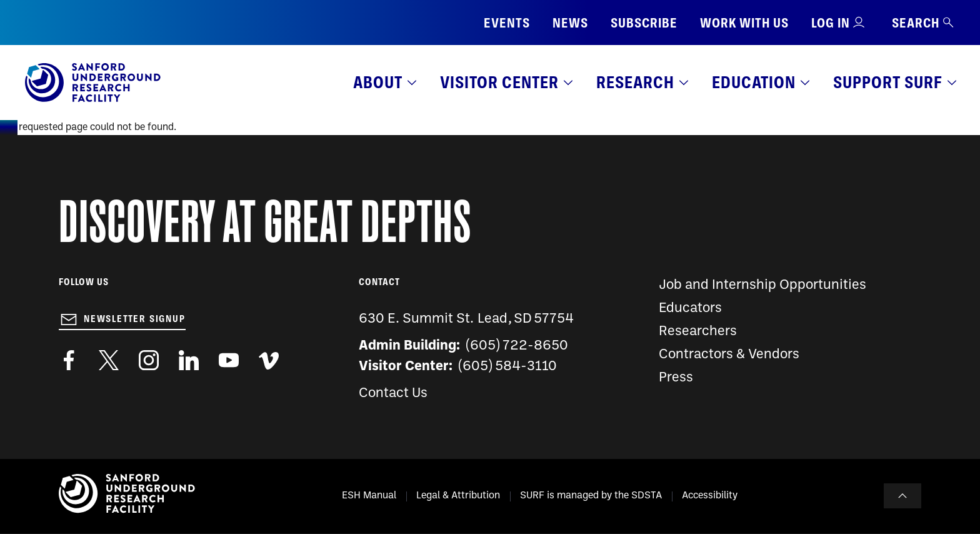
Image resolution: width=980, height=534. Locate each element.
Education (754, 82)
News (570, 23)
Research (635, 82)
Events (507, 23)
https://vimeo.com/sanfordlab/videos (269, 360)
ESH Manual (369, 496)
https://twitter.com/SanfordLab (109, 360)
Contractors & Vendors (729, 355)
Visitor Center (499, 82)
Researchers (698, 332)
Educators (690, 309)
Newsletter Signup (135, 319)
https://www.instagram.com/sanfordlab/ (149, 360)
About (378, 82)
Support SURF (888, 82)
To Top (902, 496)
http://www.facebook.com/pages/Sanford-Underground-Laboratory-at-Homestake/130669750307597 (69, 360)
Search (923, 23)
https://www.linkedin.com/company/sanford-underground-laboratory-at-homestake (189, 360)
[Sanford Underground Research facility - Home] (93, 99)
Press (676, 378)
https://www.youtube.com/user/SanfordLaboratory (229, 360)
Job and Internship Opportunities (762, 285)
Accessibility (710, 496)
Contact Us (393, 394)
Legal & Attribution (458, 496)
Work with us (744, 23)
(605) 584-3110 (508, 367)
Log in (831, 23)
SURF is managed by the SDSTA (591, 496)
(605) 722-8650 (517, 346)
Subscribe (644, 23)
